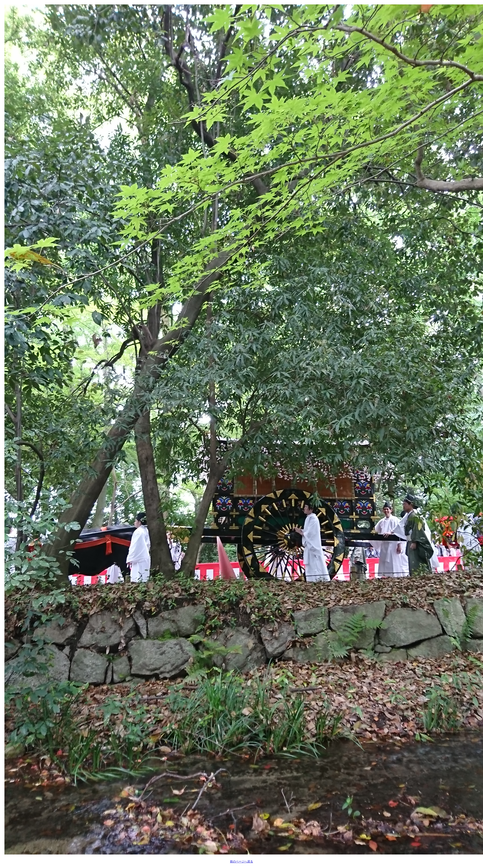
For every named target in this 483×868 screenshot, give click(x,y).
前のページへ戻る (241, 861)
